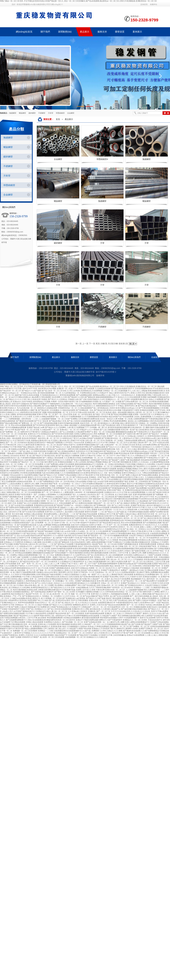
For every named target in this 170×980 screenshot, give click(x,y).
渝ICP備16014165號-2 (106, 372)
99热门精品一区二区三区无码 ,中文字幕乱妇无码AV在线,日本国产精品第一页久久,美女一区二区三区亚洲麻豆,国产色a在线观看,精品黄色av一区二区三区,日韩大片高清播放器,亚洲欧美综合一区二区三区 (78, 1)
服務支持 (75, 357)
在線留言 (155, 357)
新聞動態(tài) (35, 357)
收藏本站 (154, 4)
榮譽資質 (94, 357)
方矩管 (51, 113)
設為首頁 (144, 4)
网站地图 (161, 386)
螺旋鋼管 (22, 113)
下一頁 (92, 343)
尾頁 (98, 343)
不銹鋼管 (42, 113)
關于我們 (15, 357)
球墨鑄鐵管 (60, 113)
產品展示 (69, 119)
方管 (102, 243)
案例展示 (113, 357)
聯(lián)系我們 (134, 357)
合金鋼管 (71, 113)
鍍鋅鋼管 (32, 113)
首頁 (58, 119)
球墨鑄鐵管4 (102, 159)
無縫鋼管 (13, 113)
